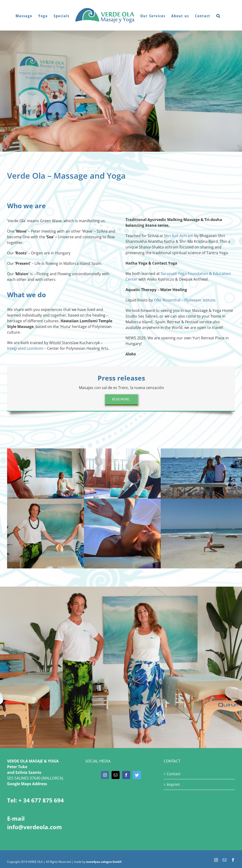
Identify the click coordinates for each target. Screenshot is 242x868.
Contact (174, 774)
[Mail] (116, 775)
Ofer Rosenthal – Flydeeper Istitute (185, 300)
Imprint (173, 784)
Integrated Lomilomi (25, 348)
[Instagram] (105, 775)
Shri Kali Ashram (179, 236)
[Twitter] (137, 775)
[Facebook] (126, 775)
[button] (218, 15)
